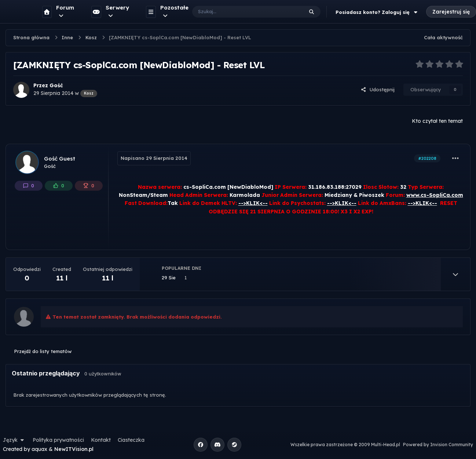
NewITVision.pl (74, 449)
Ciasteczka (131, 440)
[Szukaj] (240, 12)
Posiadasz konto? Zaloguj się (377, 12)
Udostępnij (378, 89)
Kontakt (101, 440)
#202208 (427, 158)
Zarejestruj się (451, 12)
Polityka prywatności (58, 440)
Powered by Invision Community (438, 445)
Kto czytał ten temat (437, 121)
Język (14, 440)
